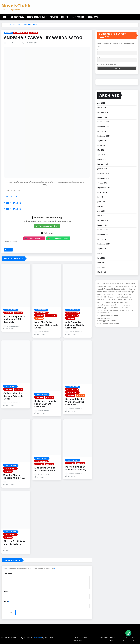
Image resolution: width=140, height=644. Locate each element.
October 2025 (102, 131)
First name (101, 50)
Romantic (54, 17)
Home (5, 17)
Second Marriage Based (37, 17)
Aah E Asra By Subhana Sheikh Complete (75, 325)
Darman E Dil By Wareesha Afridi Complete (75, 402)
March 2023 (102, 272)
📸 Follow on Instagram (34, 238)
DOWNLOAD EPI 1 (11, 197)
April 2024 (101, 211)
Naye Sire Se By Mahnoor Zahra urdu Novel (46, 325)
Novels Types (93, 17)
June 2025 (101, 145)
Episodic (65, 17)
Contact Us (125, 639)
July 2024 (101, 197)
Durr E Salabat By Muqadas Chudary (76, 468)
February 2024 (103, 220)
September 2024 (104, 188)
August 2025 (102, 141)
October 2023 (102, 239)
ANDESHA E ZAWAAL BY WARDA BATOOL (23, 25)
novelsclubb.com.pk (14, 43)
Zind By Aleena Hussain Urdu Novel (15, 476)
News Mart (38, 638)
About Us (134, 639)
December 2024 (103, 173)
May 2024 (101, 206)
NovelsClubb (16, 6)
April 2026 (101, 103)
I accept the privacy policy (107, 64)
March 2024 (102, 216)
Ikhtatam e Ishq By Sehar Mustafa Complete (45, 404)
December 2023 (103, 230)
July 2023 (101, 253)
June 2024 (101, 202)
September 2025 (104, 136)
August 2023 (102, 249)
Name (7, 592)
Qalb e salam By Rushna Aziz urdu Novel (13, 396)
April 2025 (101, 155)
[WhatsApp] (128, 633)
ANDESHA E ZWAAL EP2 (13, 203)
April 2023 (101, 267)
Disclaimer (104, 638)
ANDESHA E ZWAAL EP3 (13, 209)
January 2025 (102, 169)
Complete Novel (17, 17)
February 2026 (103, 112)
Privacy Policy (113, 639)
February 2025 (103, 164)
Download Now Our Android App (47, 226)
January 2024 (102, 225)
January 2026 (102, 117)
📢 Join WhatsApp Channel (58, 238)
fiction (9, 250)
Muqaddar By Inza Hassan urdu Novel (45, 469)
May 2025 (101, 150)
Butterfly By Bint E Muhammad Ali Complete (14, 319)
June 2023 (101, 258)
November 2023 (103, 235)
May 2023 (101, 263)
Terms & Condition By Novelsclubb (81, 639)
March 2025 (102, 159)
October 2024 (102, 183)
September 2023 (104, 244)
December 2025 (103, 122)
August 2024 (102, 192)
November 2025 (103, 126)
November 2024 (103, 178)
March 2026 (102, 108)
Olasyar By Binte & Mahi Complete (14, 542)
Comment (8, 574)
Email (7, 602)
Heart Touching (78, 17)
